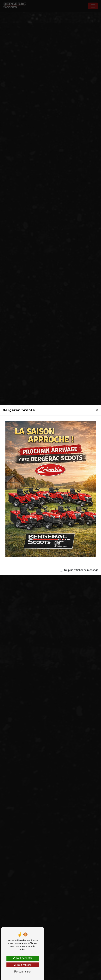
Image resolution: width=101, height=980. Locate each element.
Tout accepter (22, 958)
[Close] (97, 410)
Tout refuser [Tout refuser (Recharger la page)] (23, 965)
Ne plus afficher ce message (81, 570)
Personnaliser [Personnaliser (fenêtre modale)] (23, 972)
